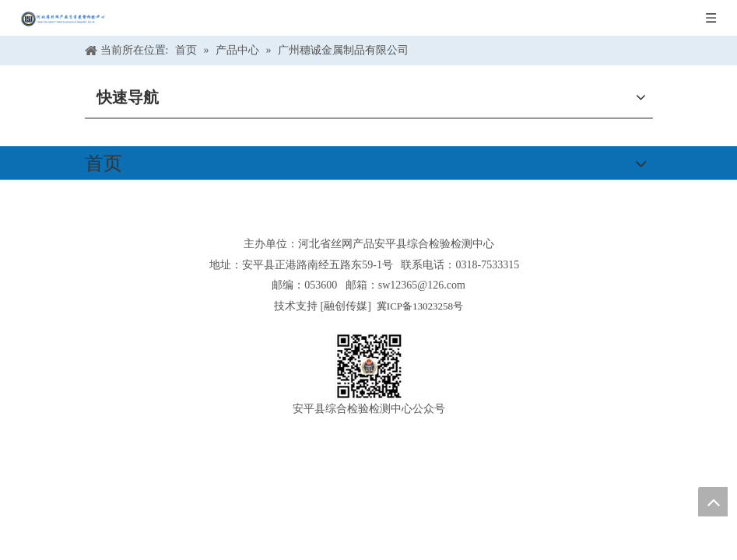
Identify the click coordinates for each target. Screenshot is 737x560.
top (713, 502)
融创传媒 (346, 306)
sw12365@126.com (422, 285)
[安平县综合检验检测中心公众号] (369, 367)
